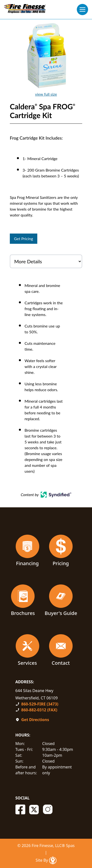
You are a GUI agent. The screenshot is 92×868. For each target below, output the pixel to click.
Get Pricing (24, 239)
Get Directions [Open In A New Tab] (35, 720)
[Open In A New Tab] (53, 860)
